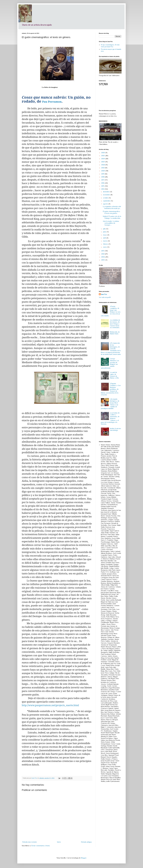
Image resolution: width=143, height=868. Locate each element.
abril (105, 238)
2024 (103, 159)
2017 (103, 180)
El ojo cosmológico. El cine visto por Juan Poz (110, 46)
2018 (103, 177)
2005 (103, 260)
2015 (103, 186)
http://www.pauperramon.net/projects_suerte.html (50, 705)
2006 (103, 257)
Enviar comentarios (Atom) (40, 846)
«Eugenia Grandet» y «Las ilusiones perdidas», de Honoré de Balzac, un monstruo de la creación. (111, 389)
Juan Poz (104, 294)
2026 (103, 153)
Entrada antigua (86, 842)
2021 (103, 168)
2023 (103, 162)
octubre (106, 198)
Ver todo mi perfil (105, 297)
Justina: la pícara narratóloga (115, 429)
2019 (103, 174)
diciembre (107, 192)
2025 (103, 156)
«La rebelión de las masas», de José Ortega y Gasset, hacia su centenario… (115, 324)
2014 (103, 189)
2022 (103, 165)
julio (105, 229)
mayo (105, 235)
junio (105, 232)
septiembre (107, 201)
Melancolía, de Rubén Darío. (115, 333)
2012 (103, 254)
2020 (103, 171)
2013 (103, 251)
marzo (105, 241)
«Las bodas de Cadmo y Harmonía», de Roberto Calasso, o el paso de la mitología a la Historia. (110, 418)
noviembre (107, 195)
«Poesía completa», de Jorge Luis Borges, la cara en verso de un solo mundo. (111, 311)
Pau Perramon (52, 102)
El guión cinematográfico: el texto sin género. (111, 212)
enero (105, 247)
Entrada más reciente (30, 842)
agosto (106, 204)
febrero (106, 244)
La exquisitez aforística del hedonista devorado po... (112, 207)
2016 (103, 183)
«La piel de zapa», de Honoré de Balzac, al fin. (115, 375)
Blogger (84, 858)
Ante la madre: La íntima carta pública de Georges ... (111, 223)
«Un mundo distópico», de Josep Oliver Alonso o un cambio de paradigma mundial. (110, 404)
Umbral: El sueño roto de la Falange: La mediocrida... (112, 217)
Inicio (59, 842)
